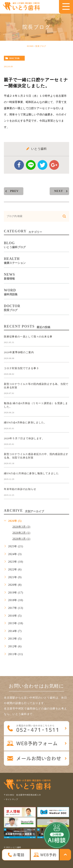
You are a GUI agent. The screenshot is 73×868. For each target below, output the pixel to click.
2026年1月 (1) (21, 539)
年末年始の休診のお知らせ (20, 489)
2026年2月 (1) (21, 533)
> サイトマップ (11, 799)
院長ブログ (41, 46)
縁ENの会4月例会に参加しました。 (25, 422)
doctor (14, 58)
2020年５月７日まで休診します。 (24, 438)
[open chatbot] (57, 835)
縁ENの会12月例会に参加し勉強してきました (31, 473)
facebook (19, 165)
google (54, 165)
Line (31, 165)
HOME (30, 46)
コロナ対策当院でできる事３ (21, 368)
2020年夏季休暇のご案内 (19, 352)
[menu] (66, 7)
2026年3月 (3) (21, 527)
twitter (42, 165)
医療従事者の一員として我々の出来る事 (28, 337)
